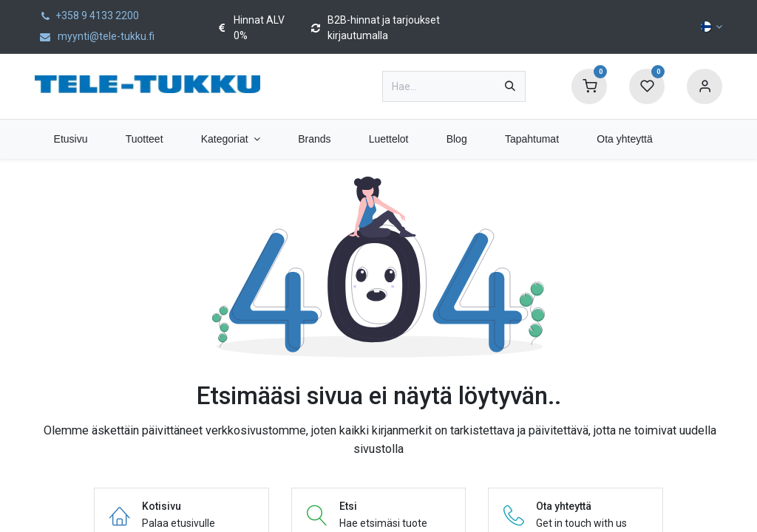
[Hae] (510, 86)
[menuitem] (71, 139)
